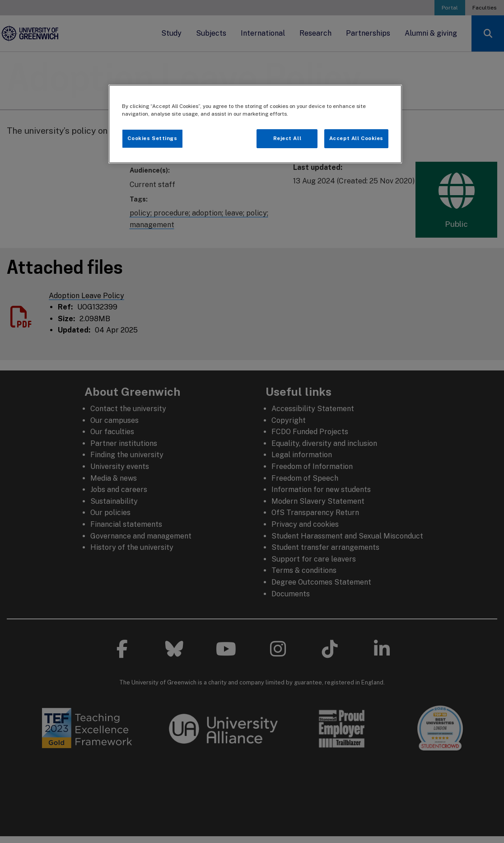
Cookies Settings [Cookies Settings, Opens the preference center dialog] (152, 138)
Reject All (287, 138)
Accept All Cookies (356, 138)
